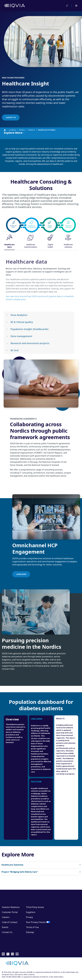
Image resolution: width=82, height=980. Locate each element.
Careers (6, 917)
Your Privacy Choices (36, 922)
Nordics (22, 130)
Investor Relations (11, 907)
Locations (12, 130)
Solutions (31, 130)
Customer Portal (10, 912)
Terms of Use (32, 927)
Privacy (29, 917)
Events (5, 927)
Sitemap (30, 932)
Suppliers (31, 912)
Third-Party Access (35, 907)
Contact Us (7, 932)
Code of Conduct (10, 922)
